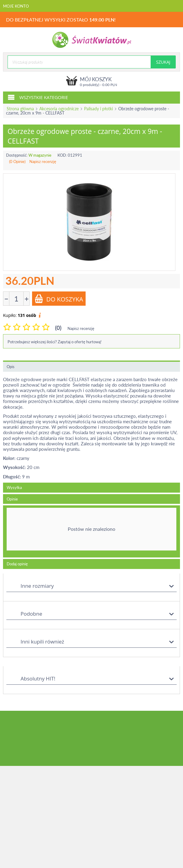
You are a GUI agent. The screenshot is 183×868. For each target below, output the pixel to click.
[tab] (92, 531)
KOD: (62, 155)
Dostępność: (17, 155)
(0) (58, 328)
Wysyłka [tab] (14, 487)
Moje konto (16, 6)
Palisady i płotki (98, 109)
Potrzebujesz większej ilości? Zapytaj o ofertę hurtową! (55, 342)
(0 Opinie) (17, 161)
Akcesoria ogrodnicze (59, 109)
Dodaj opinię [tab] (17, 564)
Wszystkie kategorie (38, 97)
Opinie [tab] (12, 499)
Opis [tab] (11, 367)
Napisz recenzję (43, 161)
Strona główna (20, 109)
